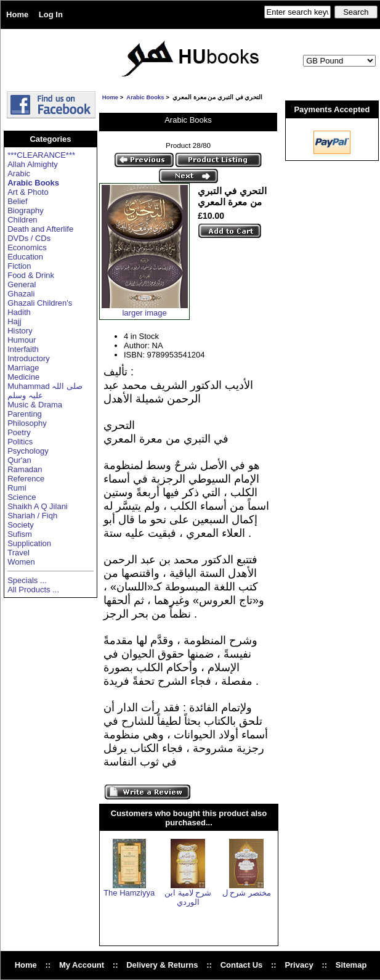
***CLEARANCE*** (41, 155)
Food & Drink (31, 275)
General (22, 284)
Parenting (25, 414)
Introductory (29, 358)
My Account (82, 965)
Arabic (19, 174)
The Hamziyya (129, 893)
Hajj (14, 321)
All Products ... (33, 590)
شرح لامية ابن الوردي (188, 897)
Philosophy (27, 423)
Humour (22, 340)
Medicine (23, 377)
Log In (51, 14)
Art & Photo (28, 192)
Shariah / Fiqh (32, 516)
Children (22, 220)
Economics (27, 247)
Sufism (20, 534)
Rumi (17, 488)
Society (21, 525)
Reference (26, 479)
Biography (26, 210)
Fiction (19, 266)
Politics (20, 442)
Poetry (19, 432)
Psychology (28, 451)
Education (25, 257)
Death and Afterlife (40, 229)
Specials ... (27, 580)
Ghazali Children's (40, 303)
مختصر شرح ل (247, 893)
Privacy (299, 965)
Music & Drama (35, 405)
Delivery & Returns (162, 965)
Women (21, 562)
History (20, 331)
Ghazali (21, 294)
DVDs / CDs (29, 238)
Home (17, 14)
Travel (18, 553)
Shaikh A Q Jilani (38, 506)
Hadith (19, 312)
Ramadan (25, 469)
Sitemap (351, 965)
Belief (18, 201)
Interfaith (23, 349)
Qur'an (19, 460)
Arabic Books (145, 97)
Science (22, 497)
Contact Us (242, 965)
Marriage (23, 368)
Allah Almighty (33, 164)
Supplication (29, 543)
